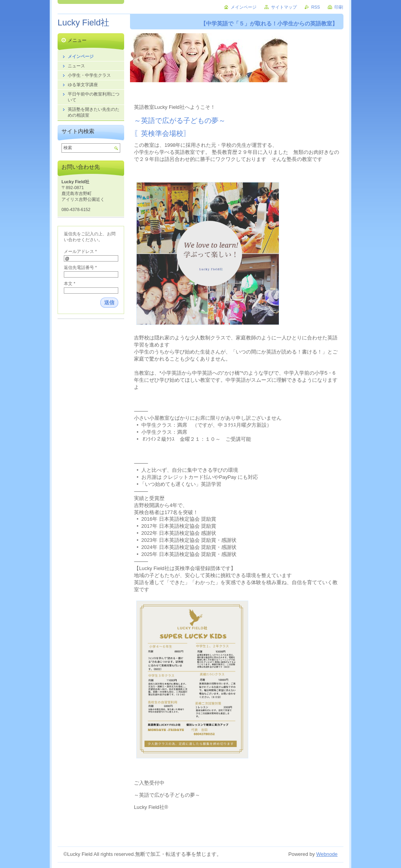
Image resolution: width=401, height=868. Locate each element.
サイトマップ (284, 7)
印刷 (339, 7)
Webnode (327, 854)
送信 (109, 302)
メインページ (244, 7)
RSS (316, 7)
